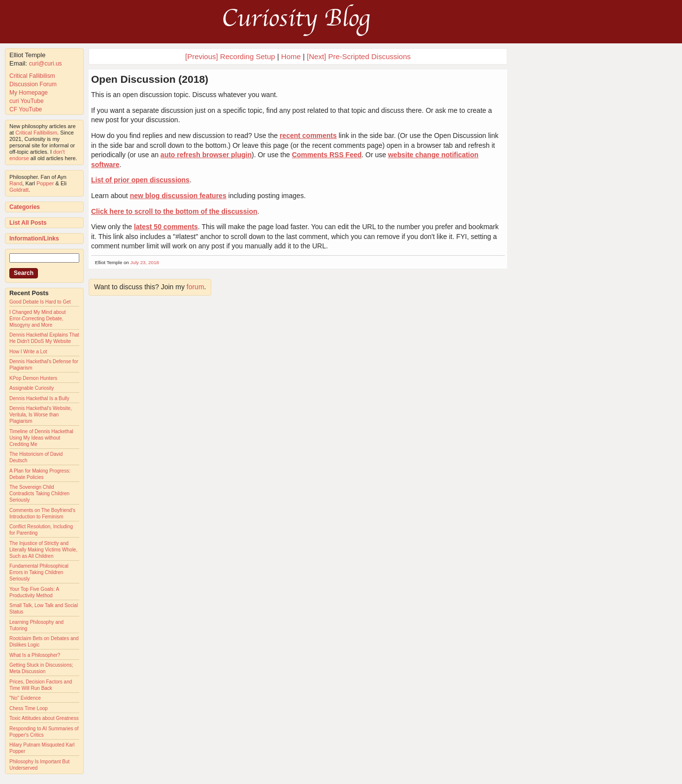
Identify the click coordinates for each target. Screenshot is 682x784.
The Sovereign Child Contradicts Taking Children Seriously (39, 494)
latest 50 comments (166, 227)
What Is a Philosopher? (35, 655)
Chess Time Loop (29, 708)
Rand (16, 183)
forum (195, 287)
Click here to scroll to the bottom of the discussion (174, 211)
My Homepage (29, 93)
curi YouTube (27, 101)
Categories (25, 207)
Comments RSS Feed (327, 155)
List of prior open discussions (140, 180)
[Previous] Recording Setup (230, 56)
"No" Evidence (25, 698)
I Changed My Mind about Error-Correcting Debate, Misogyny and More (38, 319)
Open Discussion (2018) (150, 79)
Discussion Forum (33, 84)
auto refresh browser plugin (206, 155)
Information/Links (34, 239)
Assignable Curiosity (32, 388)
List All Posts (28, 223)
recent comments (308, 136)
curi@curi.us (46, 64)
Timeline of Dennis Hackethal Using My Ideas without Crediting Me (41, 438)
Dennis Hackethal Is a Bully (39, 398)
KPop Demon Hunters (33, 378)
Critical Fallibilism (32, 76)
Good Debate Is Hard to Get (40, 302)
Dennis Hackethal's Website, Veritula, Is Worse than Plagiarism (41, 415)
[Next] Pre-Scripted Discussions (359, 56)
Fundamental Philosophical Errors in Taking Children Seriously (39, 572)
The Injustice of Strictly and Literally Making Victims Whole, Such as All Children (43, 550)
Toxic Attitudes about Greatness (44, 718)
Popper (45, 183)
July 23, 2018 (145, 262)
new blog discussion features (178, 196)
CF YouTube (26, 109)
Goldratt (19, 190)
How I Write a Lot (28, 352)
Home (291, 56)
